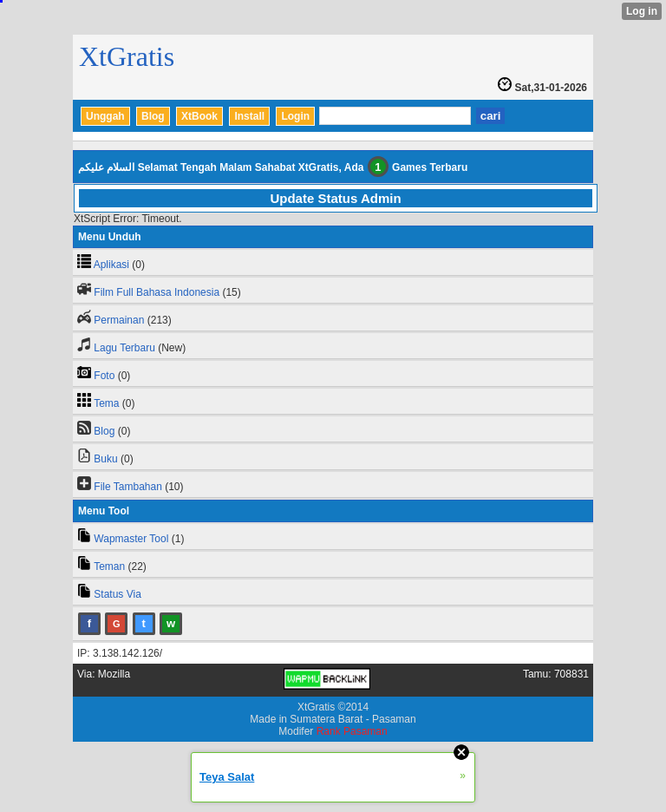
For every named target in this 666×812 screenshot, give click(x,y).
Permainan (119, 320)
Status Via (117, 594)
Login (295, 116)
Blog (153, 116)
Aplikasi (111, 265)
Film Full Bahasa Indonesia (157, 292)
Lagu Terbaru (124, 348)
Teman (109, 566)
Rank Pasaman (352, 731)
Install (249, 116)
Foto (104, 376)
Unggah (105, 116)
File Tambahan (128, 487)
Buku (105, 459)
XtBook (199, 116)
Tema (106, 403)
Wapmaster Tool (131, 539)
